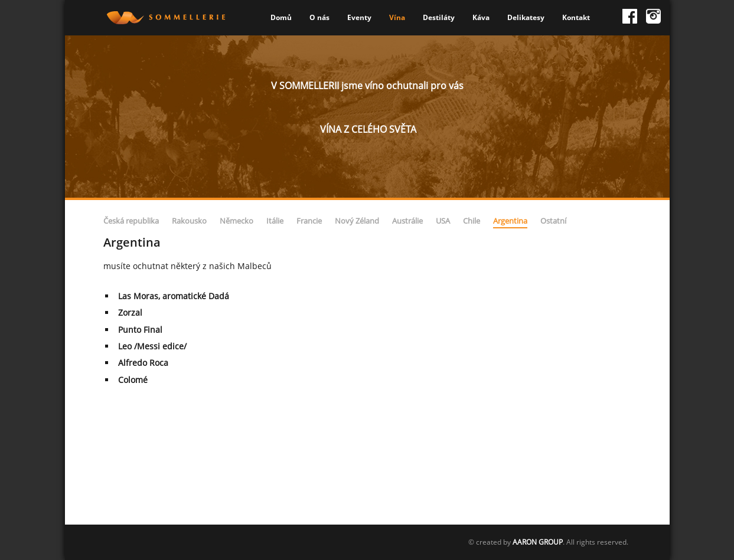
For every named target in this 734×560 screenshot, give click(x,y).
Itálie (275, 221)
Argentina (510, 221)
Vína (397, 17)
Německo (236, 221)
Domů (281, 17)
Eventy (359, 17)
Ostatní (553, 221)
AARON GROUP (538, 542)
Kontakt (576, 17)
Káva (481, 17)
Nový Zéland (357, 221)
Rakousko (189, 221)
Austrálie (407, 221)
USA (443, 221)
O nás (319, 17)
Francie (309, 221)
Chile (472, 221)
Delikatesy (526, 17)
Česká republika (131, 221)
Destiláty (439, 17)
